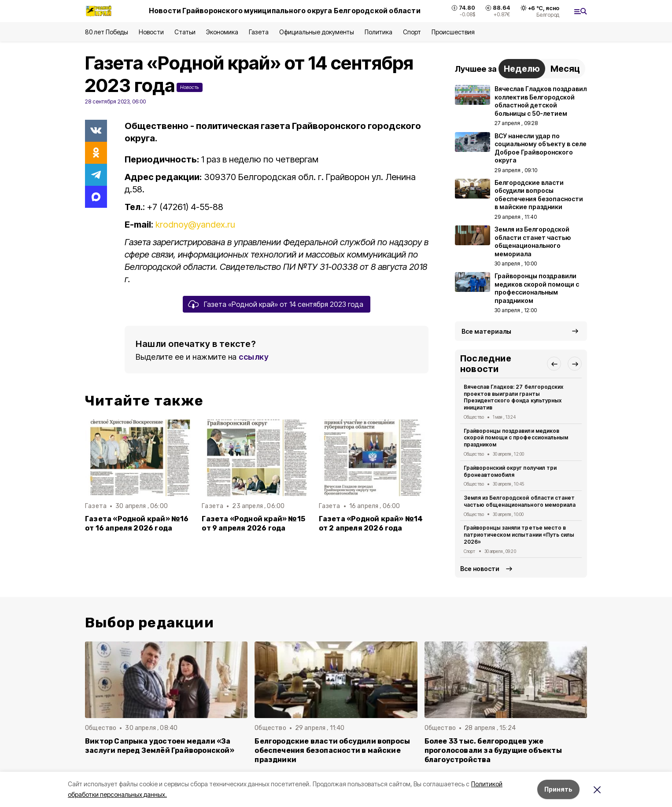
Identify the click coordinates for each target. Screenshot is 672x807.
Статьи (185, 32)
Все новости (480, 569)
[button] (554, 364)
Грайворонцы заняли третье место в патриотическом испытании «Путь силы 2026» (519, 535)
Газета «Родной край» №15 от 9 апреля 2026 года (253, 523)
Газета (259, 32)
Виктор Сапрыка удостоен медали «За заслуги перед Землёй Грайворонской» (160, 746)
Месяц (565, 69)
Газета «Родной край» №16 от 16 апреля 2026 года (137, 523)
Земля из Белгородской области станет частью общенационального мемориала (520, 501)
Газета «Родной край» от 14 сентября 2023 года (284, 304)
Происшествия (453, 32)
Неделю (522, 69)
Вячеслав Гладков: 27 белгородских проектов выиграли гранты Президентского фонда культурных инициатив (513, 397)
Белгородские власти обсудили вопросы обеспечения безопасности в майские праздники (332, 750)
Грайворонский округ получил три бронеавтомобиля (510, 471)
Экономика (222, 32)
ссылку (254, 357)
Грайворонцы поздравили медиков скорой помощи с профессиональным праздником (516, 438)
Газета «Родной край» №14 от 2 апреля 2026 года (371, 523)
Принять (558, 789)
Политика (378, 32)
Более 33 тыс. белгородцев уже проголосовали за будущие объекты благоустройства (493, 750)
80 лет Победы (107, 32)
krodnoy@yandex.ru (195, 225)
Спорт (412, 32)
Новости (151, 32)
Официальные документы (317, 32)
